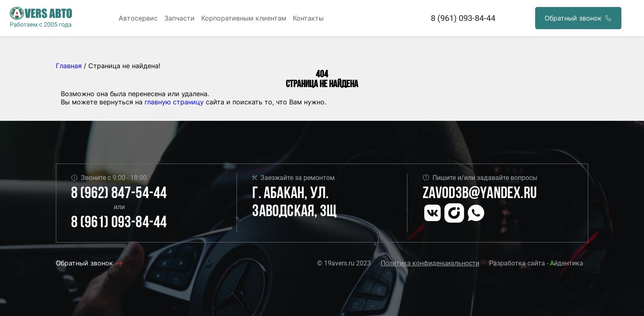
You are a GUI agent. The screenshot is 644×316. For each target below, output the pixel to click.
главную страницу (174, 102)
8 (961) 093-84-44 (463, 18)
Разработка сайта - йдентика (536, 263)
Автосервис (138, 18)
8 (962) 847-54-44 (119, 194)
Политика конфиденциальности (430, 263)
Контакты (308, 18)
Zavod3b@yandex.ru (480, 194)
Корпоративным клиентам (244, 18)
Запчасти (179, 18)
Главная (69, 66)
